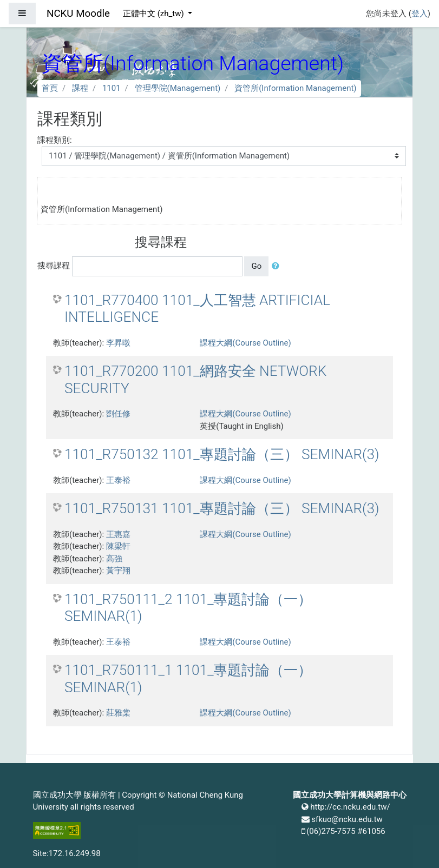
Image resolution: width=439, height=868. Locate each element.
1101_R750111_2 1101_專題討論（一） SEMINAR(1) (188, 608)
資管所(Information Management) (295, 88)
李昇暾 (118, 343)
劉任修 (118, 414)
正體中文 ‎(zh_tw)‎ (154, 14)
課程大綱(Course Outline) (245, 343)
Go (256, 266)
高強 (114, 559)
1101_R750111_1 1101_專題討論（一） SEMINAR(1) (188, 679)
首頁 (50, 88)
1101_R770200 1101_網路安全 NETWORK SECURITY (195, 380)
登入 (420, 14)
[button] (278, 266)
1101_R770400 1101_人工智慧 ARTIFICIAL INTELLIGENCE (197, 309)
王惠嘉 (118, 534)
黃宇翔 (118, 571)
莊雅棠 (118, 713)
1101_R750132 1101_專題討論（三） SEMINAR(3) (222, 454)
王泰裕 (118, 480)
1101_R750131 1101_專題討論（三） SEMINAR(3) (222, 508)
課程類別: (55, 140)
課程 (80, 88)
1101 (112, 88)
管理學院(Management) (178, 88)
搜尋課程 (54, 266)
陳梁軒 (118, 546)
